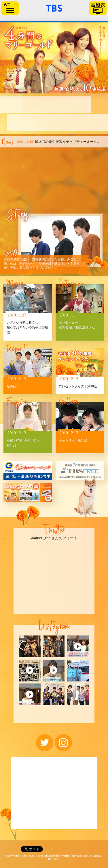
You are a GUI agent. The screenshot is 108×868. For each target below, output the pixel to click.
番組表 (98, 8)
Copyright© (14, 856)
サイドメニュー (10, 8)
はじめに (16, 104)
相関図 (81, 104)
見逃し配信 (97, 123)
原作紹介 (47, 123)
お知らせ (62, 104)
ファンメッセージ (71, 123)
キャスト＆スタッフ (22, 123)
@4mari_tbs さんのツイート (54, 538)
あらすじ (42, 104)
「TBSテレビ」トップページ (54, 7)
